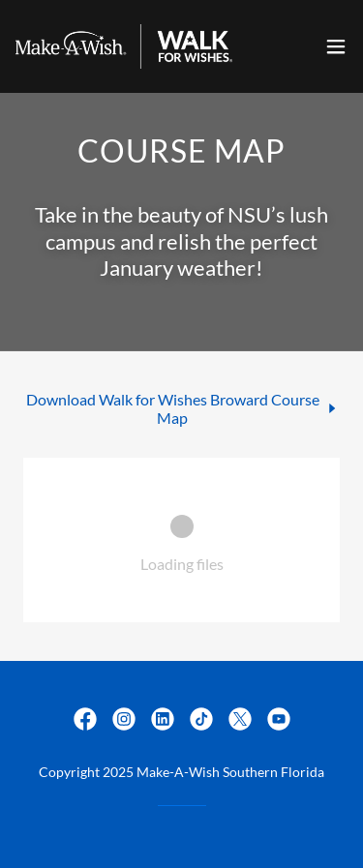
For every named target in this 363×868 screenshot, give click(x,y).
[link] (124, 46)
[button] (336, 46)
